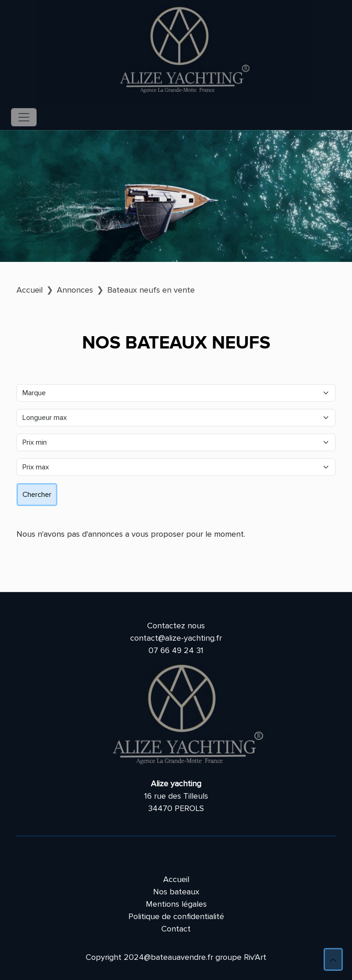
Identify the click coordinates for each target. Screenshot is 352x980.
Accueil (176, 879)
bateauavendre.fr (182, 957)
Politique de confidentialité (176, 916)
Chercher (37, 495)
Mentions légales (176, 904)
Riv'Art (255, 957)
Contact (176, 929)
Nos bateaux (176, 892)
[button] (333, 959)
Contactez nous (176, 626)
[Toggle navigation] (24, 117)
